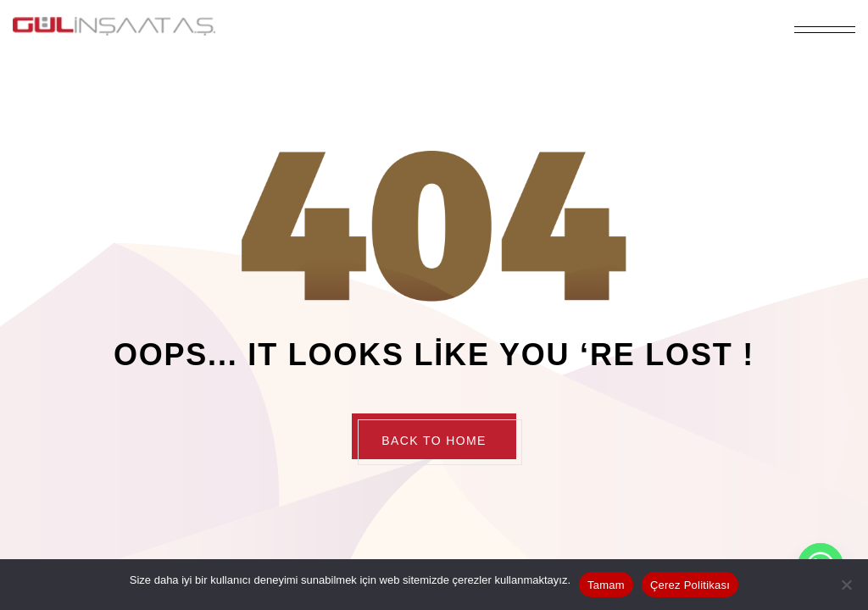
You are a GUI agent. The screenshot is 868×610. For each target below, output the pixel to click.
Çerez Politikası (690, 585)
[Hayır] (847, 585)
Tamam (606, 585)
